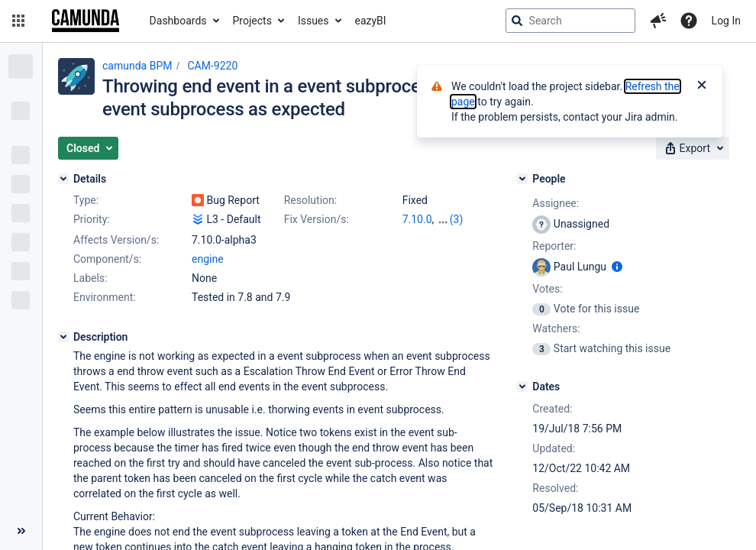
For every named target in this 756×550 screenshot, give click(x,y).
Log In (726, 21)
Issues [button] (313, 21)
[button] (18, 21)
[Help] (689, 21)
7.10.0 (417, 219)
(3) (457, 219)
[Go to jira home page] (86, 21)
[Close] (702, 86)
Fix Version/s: (317, 219)
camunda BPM (137, 66)
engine (208, 259)
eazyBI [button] (371, 21)
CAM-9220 (212, 66)
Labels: (90, 278)
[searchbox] (570, 21)
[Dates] (522, 387)
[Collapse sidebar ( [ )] (21, 531)
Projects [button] (252, 21)
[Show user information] (617, 267)
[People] (522, 179)
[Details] (63, 179)
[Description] (63, 337)
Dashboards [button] (178, 21)
